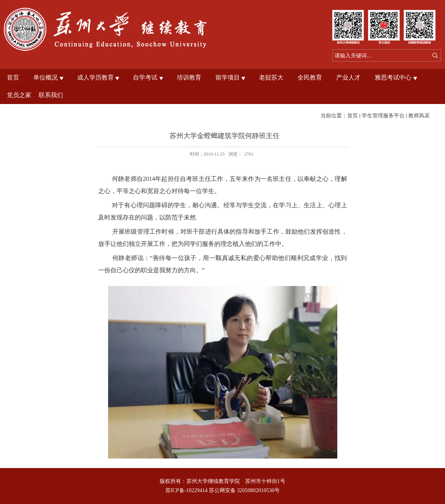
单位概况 (45, 77)
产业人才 (348, 77)
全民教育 (310, 77)
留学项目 (228, 77)
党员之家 (19, 95)
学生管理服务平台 (383, 116)
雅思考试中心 (393, 77)
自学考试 (145, 77)
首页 (13, 77)
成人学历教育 (95, 77)
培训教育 (189, 77)
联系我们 (51, 95)
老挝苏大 (271, 77)
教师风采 (419, 116)
